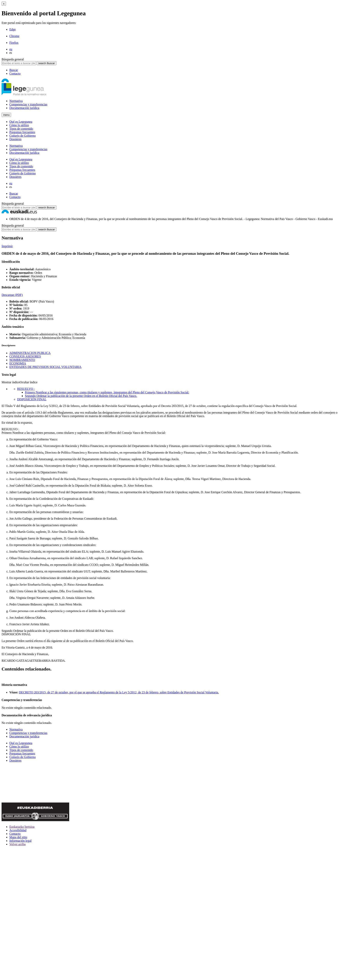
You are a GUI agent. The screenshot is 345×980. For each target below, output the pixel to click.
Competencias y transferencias (28, 104)
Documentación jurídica (24, 108)
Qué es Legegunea (21, 122)
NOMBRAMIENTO (22, 360)
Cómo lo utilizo (19, 125)
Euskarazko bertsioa (22, 827)
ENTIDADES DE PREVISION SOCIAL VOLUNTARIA (45, 367)
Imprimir (7, 246)
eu (11, 49)
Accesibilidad (18, 830)
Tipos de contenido (21, 129)
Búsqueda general (13, 59)
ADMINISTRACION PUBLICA (30, 353)
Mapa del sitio (18, 837)
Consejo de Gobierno (23, 136)
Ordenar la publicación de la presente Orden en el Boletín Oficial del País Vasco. (58, 631)
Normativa (16, 101)
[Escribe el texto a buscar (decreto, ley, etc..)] (19, 63)
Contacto (15, 73)
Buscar (14, 70)
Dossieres (15, 139)
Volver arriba (17, 844)
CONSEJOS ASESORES (25, 356)
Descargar (12, 295)
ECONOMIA (18, 363)
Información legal (20, 841)
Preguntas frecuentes (22, 132)
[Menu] (6, 115)
